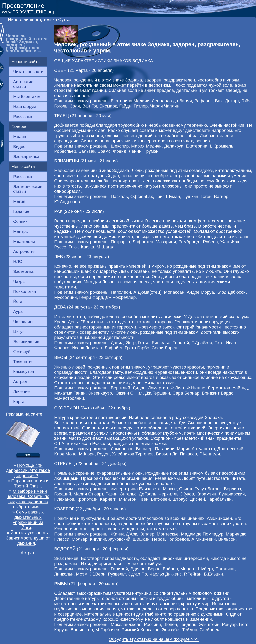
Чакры (19, 281)
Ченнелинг (23, 321)
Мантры (21, 231)
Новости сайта (26, 62)
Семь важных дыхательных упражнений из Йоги (28, 520)
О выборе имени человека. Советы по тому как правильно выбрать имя (28, 499)
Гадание (21, 211)
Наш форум (25, 106)
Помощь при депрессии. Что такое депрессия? (28, 470)
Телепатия (23, 361)
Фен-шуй (22, 351)
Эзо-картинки (26, 156)
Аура (18, 311)
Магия (19, 201)
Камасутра (24, 371)
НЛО (18, 261)
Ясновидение (26, 341)
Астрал (20, 381)
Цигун (19, 331)
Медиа (20, 136)
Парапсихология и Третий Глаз (30, 483)
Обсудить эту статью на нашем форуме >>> (154, 639)
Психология (25, 291)
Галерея (19, 126)
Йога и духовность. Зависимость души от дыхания (28, 538)
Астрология (24, 251)
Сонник (20, 221)
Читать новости (28, 72)
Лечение (21, 391)
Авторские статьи (23, 84)
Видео (19, 146)
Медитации (24, 241)
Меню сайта (23, 166)
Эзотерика (23, 271)
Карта (19, 401)
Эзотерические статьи (28, 189)
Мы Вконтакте (27, 96)
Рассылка (23, 116)
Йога (18, 301)
